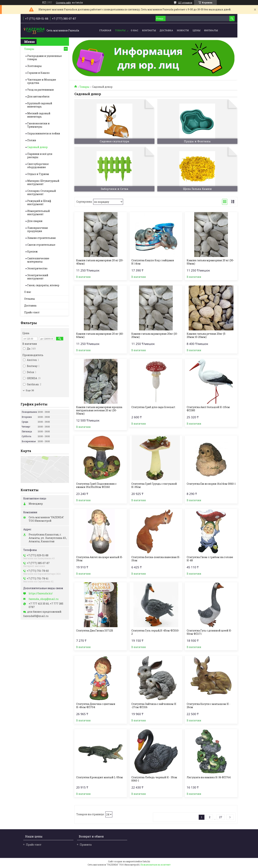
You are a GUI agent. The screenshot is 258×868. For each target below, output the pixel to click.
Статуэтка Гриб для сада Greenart (153, 407)
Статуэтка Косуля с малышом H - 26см (208, 706)
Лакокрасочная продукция (38, 229)
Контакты (149, 30)
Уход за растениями (40, 90)
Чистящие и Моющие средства (42, 81)
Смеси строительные (41, 245)
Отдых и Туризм (38, 174)
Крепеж (32, 251)
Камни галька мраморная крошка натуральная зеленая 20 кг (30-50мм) (99, 410)
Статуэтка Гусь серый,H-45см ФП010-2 (155, 632)
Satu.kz (146, 861)
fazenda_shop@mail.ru (44, 599)
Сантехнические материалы (38, 260)
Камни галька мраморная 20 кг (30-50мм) (210, 262)
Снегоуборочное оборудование (38, 166)
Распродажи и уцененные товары (45, 58)
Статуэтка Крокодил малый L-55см (100, 777)
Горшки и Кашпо (38, 73)
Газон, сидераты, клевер (43, 285)
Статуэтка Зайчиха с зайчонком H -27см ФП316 (154, 706)
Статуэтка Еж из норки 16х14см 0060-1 (211, 484)
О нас (135, 30)
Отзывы (30, 299)
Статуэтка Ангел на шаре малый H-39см (100, 559)
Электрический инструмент (38, 277)
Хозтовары (34, 66)
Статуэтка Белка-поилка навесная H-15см (156, 559)
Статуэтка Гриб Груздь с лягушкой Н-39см (154, 485)
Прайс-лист (32, 312)
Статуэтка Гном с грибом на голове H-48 (210, 559)
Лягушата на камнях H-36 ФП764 (209, 777)
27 (221, 817)
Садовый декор (37, 147)
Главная (105, 30)
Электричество (37, 268)
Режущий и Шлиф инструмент (39, 203)
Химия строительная (41, 238)
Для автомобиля (38, 96)
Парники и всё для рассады (40, 155)
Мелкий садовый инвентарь (39, 115)
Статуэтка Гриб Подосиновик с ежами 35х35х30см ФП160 (96, 485)
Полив (32, 140)
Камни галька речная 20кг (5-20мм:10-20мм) (206, 335)
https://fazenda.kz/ (41, 593)
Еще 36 (30, 390)
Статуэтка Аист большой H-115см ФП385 (208, 409)
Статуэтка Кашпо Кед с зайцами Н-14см (153, 262)
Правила (86, 845)
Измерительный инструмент (39, 213)
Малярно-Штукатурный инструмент (43, 182)
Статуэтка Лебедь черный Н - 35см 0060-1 (154, 779)
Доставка (166, 30)
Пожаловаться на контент (156, 865)
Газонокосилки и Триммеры (38, 125)
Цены (196, 30)
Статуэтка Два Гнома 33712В (95, 631)
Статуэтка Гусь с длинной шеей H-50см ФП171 (209, 632)
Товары (120, 30)
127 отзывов (185, 3)
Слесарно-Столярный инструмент (42, 192)
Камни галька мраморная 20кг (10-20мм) (155, 335)
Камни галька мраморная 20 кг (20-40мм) (100, 262)
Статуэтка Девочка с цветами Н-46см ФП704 (96, 706)
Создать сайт (63, 3)
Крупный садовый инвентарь (40, 105)
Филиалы (211, 30)
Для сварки (35, 221)
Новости (183, 30)
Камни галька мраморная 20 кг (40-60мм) (100, 335)
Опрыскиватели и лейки (44, 133)
